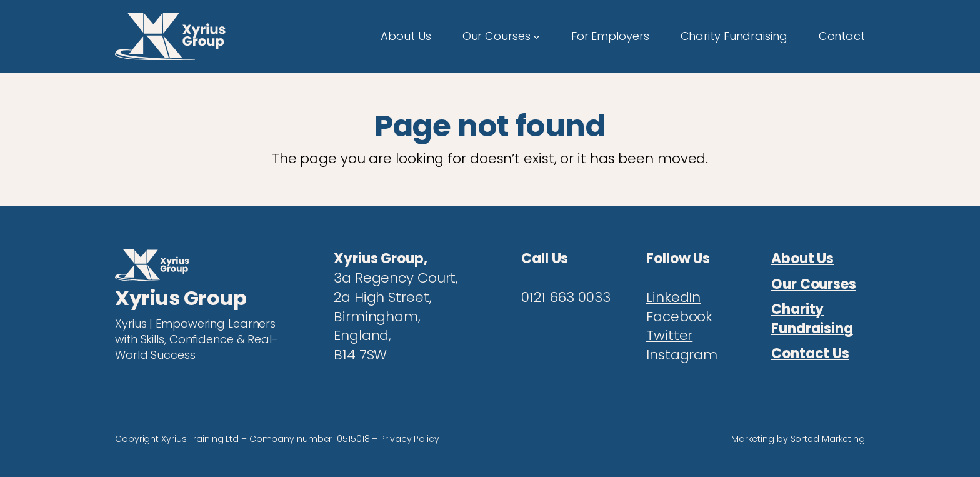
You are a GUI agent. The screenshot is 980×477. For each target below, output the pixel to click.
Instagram (682, 355)
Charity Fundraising (812, 319)
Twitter (669, 335)
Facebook (679, 317)
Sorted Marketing (828, 439)
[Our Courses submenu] (537, 36)
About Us (802, 259)
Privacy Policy (410, 439)
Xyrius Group (181, 298)
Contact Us (810, 354)
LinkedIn (673, 297)
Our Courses (814, 284)
